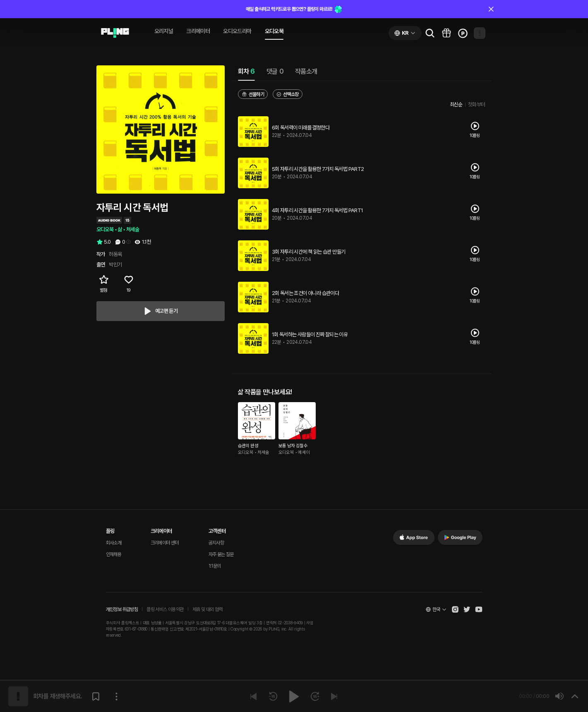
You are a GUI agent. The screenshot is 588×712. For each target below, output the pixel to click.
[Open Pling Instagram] (455, 609)
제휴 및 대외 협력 (208, 609)
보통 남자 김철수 (293, 446)
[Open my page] (480, 33)
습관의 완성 (248, 446)
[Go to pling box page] (446, 33)
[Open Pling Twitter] (467, 609)
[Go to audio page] (115, 33)
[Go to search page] (430, 33)
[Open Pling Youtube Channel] (479, 609)
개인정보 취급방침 (122, 609)
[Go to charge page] (463, 33)
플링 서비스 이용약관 (165, 609)
